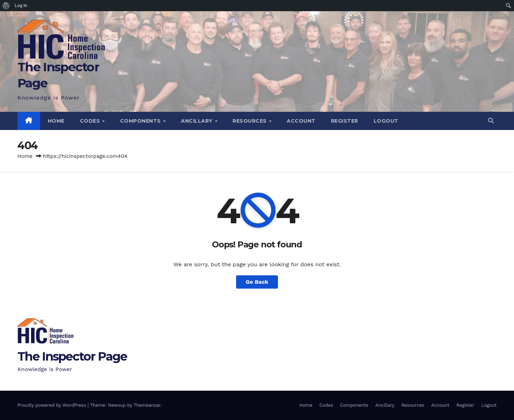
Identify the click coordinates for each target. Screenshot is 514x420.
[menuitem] (6, 6)
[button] (491, 121)
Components (141, 121)
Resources (250, 121)
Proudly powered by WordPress (53, 405)
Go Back (257, 282)
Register (345, 121)
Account (301, 121)
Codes (91, 121)
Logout (386, 121)
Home (56, 121)
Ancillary (197, 121)
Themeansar (147, 405)
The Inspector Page (72, 356)
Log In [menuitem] (21, 5)
